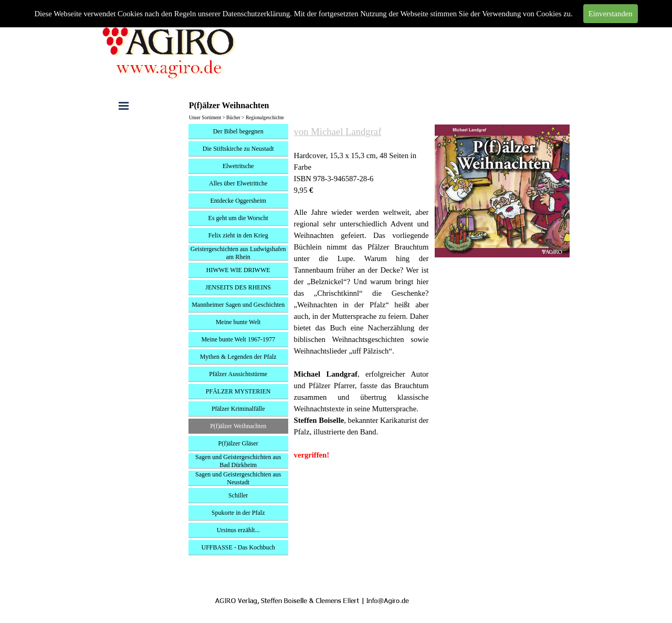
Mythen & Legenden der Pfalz (238, 357)
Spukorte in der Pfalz (238, 513)
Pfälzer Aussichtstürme (238, 374)
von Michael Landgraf (338, 132)
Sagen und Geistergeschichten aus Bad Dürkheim (238, 461)
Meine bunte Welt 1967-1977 (238, 339)
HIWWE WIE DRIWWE (238, 270)
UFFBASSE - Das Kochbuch (238, 547)
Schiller (238, 495)
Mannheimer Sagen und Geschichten (238, 305)
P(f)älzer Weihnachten (238, 426)
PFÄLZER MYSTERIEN (238, 391)
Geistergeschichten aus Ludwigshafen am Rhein (238, 253)
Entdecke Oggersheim (238, 201)
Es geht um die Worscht (238, 218)
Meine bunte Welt (238, 322)
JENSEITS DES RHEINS (238, 287)
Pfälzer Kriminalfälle (238, 409)
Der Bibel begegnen (238, 131)
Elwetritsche (238, 166)
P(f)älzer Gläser (238, 443)
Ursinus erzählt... (238, 530)
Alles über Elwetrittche (238, 183)
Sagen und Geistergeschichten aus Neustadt (238, 478)
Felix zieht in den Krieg (238, 235)
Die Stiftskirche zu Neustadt (238, 149)
